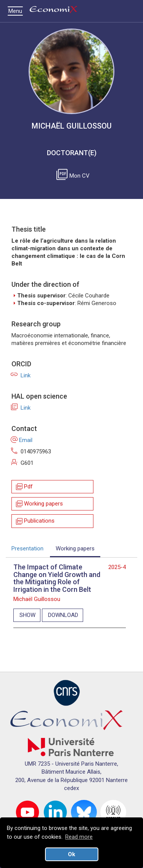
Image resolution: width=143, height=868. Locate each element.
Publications (35, 521)
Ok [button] (71, 854)
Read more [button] (79, 837)
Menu (17, 11)
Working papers (39, 504)
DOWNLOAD (63, 615)
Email (22, 440)
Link (21, 375)
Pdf (24, 487)
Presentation (27, 548)
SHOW (27, 615)
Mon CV (74, 176)
